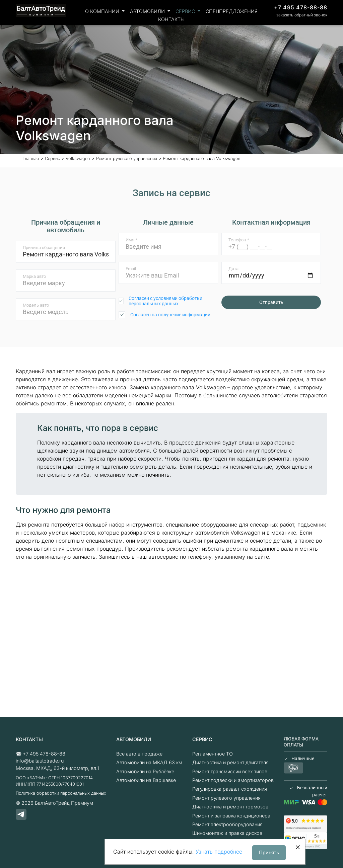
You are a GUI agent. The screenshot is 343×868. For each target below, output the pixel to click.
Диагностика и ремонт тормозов (230, 807)
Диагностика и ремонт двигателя (230, 762)
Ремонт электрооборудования (227, 824)
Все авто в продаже (139, 754)
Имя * (131, 240)
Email (131, 269)
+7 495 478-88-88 (301, 7)
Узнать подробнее (219, 852)
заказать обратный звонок (302, 15)
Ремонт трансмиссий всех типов (230, 771)
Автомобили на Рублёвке (145, 771)
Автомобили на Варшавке (146, 780)
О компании (103, 11)
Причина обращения (44, 248)
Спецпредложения (232, 11)
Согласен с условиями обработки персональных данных (165, 301)
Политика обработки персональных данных (61, 793)
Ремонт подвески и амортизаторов (233, 780)
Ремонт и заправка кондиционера (231, 816)
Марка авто (34, 276)
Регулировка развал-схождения (230, 789)
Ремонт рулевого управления (226, 798)
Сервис (186, 11)
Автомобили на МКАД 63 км (149, 762)
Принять (269, 852)
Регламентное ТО (213, 754)
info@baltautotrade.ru (40, 761)
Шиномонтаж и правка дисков (227, 833)
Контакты (171, 19)
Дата (233, 269)
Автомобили (148, 11)
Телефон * (239, 240)
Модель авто (36, 305)
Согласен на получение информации (170, 315)
